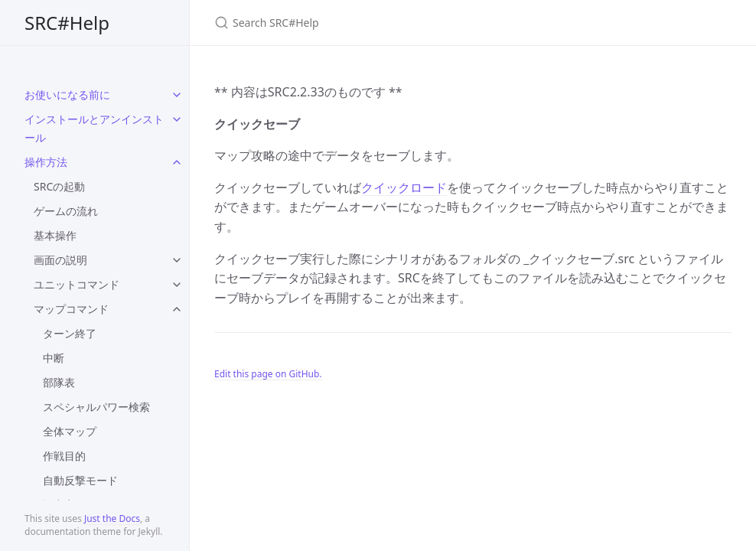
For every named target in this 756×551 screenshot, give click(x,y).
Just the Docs (112, 518)
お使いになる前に (67, 95)
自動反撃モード (80, 480)
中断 (54, 358)
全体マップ (70, 431)
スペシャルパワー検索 (96, 407)
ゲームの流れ (66, 211)
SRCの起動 (59, 186)
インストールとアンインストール (94, 128)
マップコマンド (71, 309)
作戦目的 (64, 456)
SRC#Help (67, 23)
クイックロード (404, 187)
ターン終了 (70, 333)
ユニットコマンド (77, 284)
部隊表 (59, 382)
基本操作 (55, 235)
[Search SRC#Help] (395, 23)
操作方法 (46, 162)
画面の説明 (60, 260)
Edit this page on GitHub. (268, 374)
